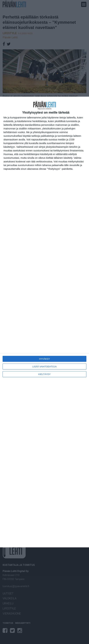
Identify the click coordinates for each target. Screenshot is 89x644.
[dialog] (44, 322)
